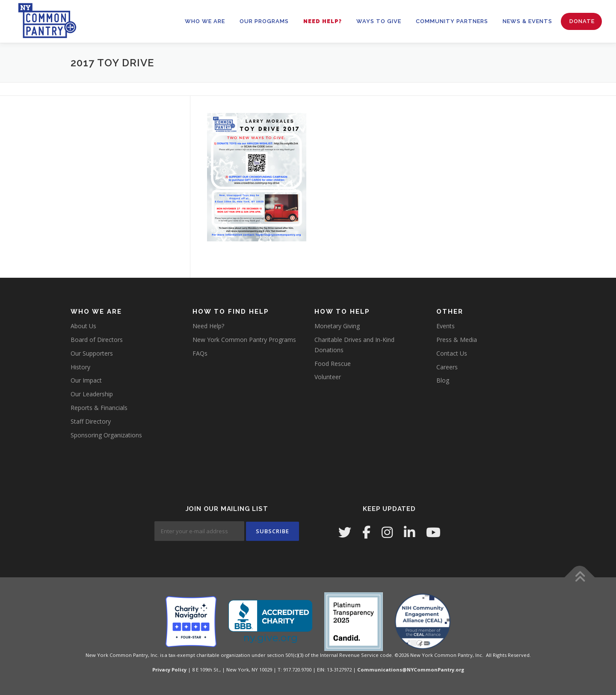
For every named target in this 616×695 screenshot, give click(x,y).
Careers (447, 367)
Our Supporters (92, 353)
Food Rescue (333, 364)
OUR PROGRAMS (264, 21)
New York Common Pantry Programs (244, 340)
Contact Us (452, 353)
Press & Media (457, 340)
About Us (83, 326)
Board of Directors (97, 340)
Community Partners (452, 21)
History (80, 367)
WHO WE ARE (205, 21)
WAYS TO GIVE (379, 21)
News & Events (527, 21)
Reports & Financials (99, 408)
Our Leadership (92, 394)
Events (446, 326)
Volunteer (328, 377)
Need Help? (323, 21)
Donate (582, 21)
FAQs (200, 353)
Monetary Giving (337, 326)
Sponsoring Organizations (106, 435)
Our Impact (86, 380)
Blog (443, 380)
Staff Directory (91, 421)
